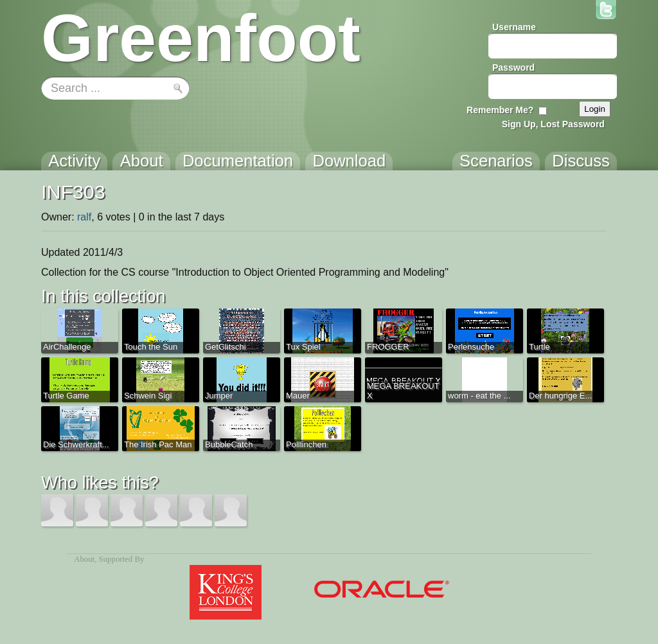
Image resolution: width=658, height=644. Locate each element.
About (84, 559)
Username (514, 27)
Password (513, 67)
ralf (84, 217)
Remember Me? (500, 110)
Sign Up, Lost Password (553, 124)
